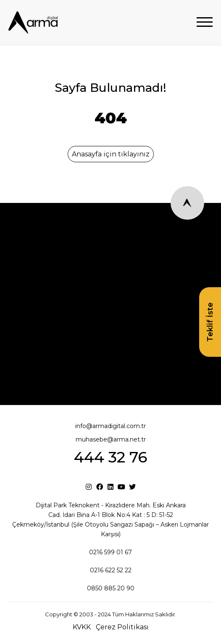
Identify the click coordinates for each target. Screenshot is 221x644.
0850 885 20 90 (111, 588)
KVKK (82, 627)
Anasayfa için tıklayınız (111, 154)
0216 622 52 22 (111, 570)
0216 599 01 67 (110, 552)
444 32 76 (110, 457)
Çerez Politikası (122, 627)
